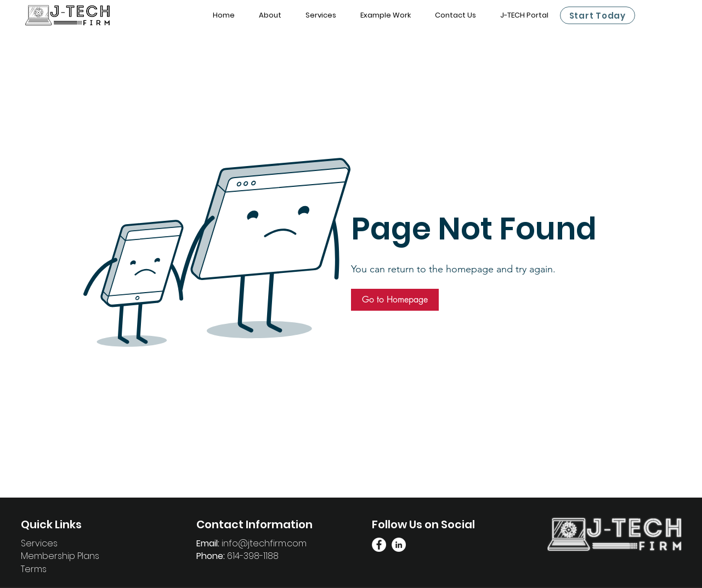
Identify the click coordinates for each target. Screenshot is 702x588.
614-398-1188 (253, 556)
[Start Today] (598, 15)
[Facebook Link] (379, 545)
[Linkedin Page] (399, 545)
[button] (395, 300)
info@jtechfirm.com (264, 543)
